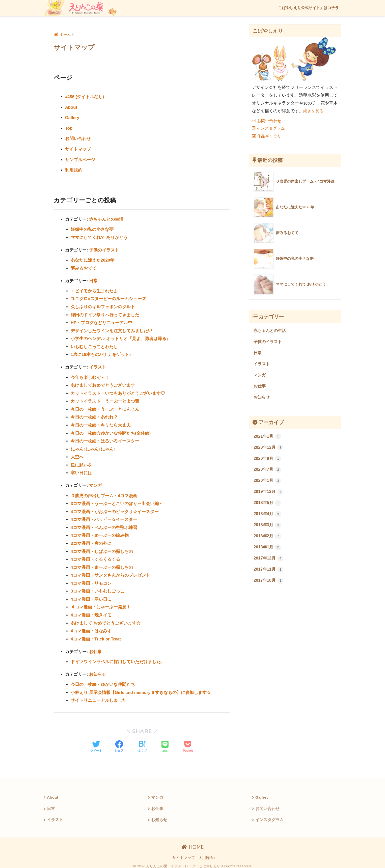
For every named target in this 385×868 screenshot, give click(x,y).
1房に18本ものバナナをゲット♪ (101, 353)
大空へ (77, 455)
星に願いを (81, 463)
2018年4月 (268, 517)
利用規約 (74, 170)
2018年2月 (268, 539)
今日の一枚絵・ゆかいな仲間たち (103, 681)
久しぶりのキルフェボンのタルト (103, 306)
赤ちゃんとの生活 (106, 219)
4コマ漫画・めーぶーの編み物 (100, 533)
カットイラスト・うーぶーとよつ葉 (105, 400)
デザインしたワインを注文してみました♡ (111, 330)
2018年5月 (268, 506)
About (71, 107)
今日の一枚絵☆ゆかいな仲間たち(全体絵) (111, 431)
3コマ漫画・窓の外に (91, 541)
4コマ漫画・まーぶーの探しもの (102, 564)
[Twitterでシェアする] (96, 743)
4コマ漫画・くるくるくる (95, 557)
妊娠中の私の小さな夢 (92, 229)
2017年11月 (269, 573)
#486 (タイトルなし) (85, 97)
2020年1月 (268, 483)
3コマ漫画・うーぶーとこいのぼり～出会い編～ (117, 501)
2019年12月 (269, 494)
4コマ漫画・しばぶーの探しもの (102, 549)
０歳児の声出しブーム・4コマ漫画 (104, 493)
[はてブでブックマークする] (142, 743)
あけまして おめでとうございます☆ (106, 620)
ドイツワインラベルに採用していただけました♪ (117, 658)
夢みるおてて (84, 268)
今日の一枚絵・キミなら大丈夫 (101, 423)
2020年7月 (268, 472)
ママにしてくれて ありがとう (99, 237)
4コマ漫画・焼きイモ (91, 612)
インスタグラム (269, 128)
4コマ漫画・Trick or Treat (96, 636)
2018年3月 (268, 528)
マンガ (95, 483)
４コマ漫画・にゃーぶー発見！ (101, 604)
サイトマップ (78, 149)
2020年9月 (268, 460)
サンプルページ (80, 159)
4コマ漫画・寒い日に (91, 596)
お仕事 (95, 648)
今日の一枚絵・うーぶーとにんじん (105, 408)
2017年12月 (269, 562)
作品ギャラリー (270, 136)
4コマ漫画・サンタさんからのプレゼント (111, 572)
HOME (193, 844)
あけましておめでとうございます (103, 384)
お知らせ (98, 671)
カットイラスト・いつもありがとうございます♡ (118, 392)
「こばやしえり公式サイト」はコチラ (307, 8)
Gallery (72, 118)
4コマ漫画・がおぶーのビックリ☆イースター (115, 509)
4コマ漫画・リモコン (91, 580)
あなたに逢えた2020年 (93, 259)
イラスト (98, 366)
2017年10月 (269, 584)
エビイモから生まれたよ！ (96, 290)
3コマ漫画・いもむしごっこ (98, 588)
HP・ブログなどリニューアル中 (102, 322)
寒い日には (81, 471)
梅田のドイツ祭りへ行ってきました (105, 314)
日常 (93, 280)
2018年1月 (268, 551)
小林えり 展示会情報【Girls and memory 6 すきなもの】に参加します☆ (141, 689)
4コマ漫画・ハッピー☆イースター (104, 517)
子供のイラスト (104, 249)
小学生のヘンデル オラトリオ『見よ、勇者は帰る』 (121, 337)
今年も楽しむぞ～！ (90, 376)
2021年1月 (268, 438)
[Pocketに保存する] (188, 743)
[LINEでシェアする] (165, 743)
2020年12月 (269, 449)
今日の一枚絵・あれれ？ (94, 415)
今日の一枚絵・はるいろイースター (105, 439)
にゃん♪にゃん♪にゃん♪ (93, 447)
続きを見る (314, 111)
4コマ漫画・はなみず (91, 628)
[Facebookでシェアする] (119, 743)
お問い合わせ (78, 138)
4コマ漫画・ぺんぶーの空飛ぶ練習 (104, 525)
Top (69, 128)
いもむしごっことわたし (94, 345)
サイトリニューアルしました (99, 697)
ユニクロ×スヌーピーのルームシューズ (108, 298)
